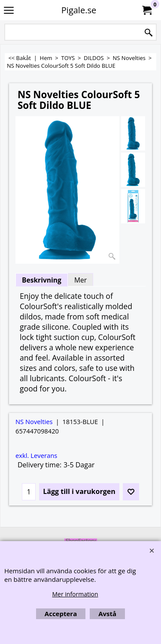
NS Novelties (34, 421)
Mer (80, 280)
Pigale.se (79, 10)
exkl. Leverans (36, 455)
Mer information (75, 594)
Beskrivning (42, 280)
